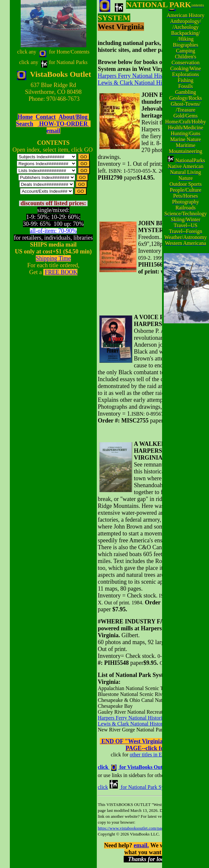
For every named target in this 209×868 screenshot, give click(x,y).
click (103, 787)
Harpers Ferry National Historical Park (139, 718)
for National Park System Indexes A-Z (161, 787)
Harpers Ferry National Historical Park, (144, 76)
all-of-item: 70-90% (53, 231)
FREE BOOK (61, 272)
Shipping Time (53, 258)
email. (141, 845)
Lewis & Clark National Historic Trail (143, 83)
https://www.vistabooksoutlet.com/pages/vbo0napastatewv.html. (153, 828)
